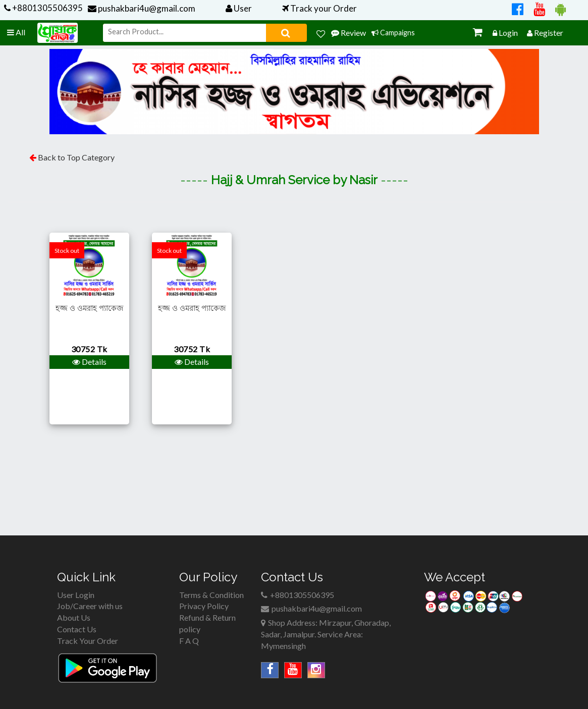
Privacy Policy (204, 606)
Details (89, 362)
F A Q (189, 641)
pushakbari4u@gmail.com (142, 8)
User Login (76, 595)
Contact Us (77, 629)
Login (505, 33)
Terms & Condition (211, 595)
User (239, 8)
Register (545, 33)
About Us (74, 617)
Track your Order (319, 8)
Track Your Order (88, 641)
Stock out (67, 251)
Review (349, 33)
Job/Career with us (90, 606)
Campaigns (393, 33)
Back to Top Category (75, 157)
